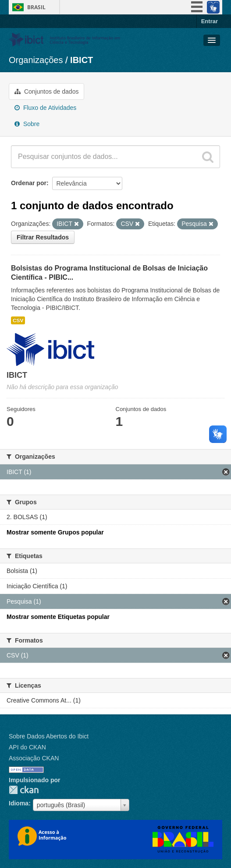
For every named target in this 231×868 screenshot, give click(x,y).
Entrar (210, 21)
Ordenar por (29, 183)
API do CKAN (27, 747)
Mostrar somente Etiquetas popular (58, 617)
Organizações (36, 60)
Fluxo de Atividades (45, 108)
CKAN (24, 790)
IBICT (82, 60)
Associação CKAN (34, 758)
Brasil (36, 7)
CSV (18, 320)
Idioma (19, 803)
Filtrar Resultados (43, 237)
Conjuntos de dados (46, 91)
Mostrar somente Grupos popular (55, 532)
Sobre (27, 124)
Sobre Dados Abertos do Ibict (49, 736)
